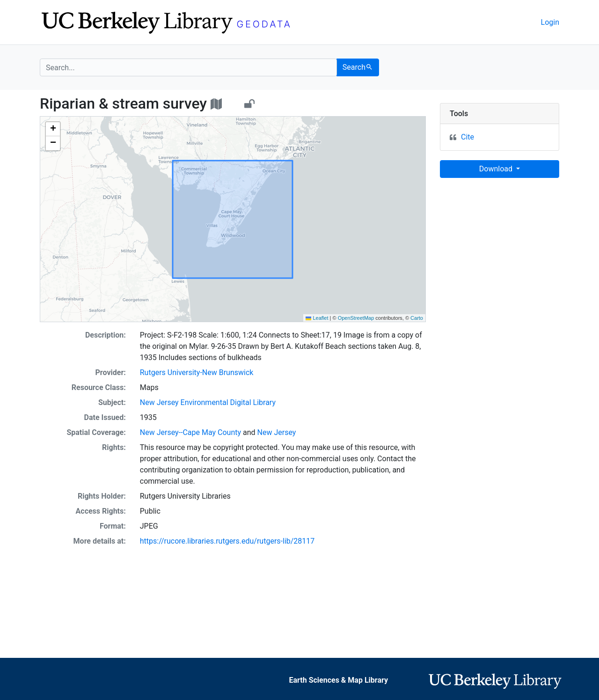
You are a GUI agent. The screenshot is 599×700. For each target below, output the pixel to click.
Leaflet (317, 318)
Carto (417, 318)
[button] (53, 129)
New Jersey (277, 432)
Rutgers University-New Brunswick (197, 372)
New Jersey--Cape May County (190, 432)
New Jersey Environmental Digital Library (208, 402)
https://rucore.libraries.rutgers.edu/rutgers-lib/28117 (227, 541)
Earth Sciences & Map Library (338, 680)
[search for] (188, 67)
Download (497, 169)
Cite (468, 137)
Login (550, 22)
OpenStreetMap (356, 318)
